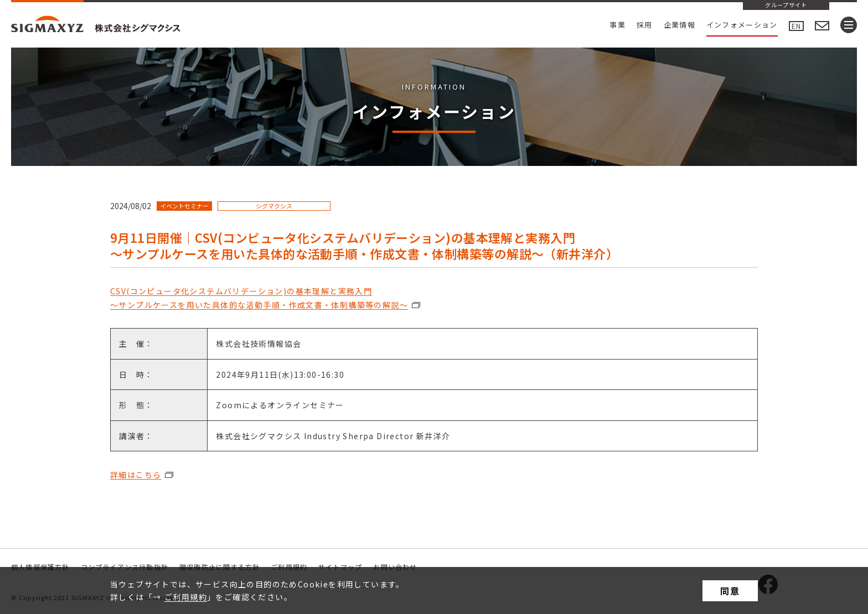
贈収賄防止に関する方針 (219, 567)
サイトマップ (340, 567)
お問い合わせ (395, 567)
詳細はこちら (136, 475)
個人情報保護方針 (40, 567)
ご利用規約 (186, 597)
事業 (618, 25)
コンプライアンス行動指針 (125, 567)
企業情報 (680, 25)
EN (796, 26)
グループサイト (786, 6)
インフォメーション (742, 25)
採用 (645, 25)
